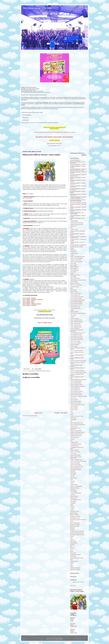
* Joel (71, 411)
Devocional (72, 528)
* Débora (72, 273)
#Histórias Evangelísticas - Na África (78, 165)
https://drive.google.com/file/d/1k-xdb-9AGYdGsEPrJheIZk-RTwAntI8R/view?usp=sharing (55, 132)
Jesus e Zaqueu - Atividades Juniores (32, 304)
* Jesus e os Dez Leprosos (76, 393)
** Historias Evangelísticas (76, 493)
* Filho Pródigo (73, 290)
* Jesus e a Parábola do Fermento (77, 371)
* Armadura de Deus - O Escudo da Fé (78, 245)
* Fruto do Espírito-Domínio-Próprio (78, 300)
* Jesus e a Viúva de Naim (76, 383)
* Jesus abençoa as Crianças (76, 336)
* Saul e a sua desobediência (76, 486)
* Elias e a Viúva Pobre (75, 278)
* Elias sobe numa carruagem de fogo (78, 280)
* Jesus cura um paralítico (76, 343)
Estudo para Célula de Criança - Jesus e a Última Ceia (73, 625)
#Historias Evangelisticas (75, 160)
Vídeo (71, 565)
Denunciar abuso (75, 573)
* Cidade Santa (73, 252)
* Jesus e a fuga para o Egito (76, 385)
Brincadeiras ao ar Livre (75, 516)
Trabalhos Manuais (74, 561)
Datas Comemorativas (75, 523)
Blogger (61, 639)
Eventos (72, 536)
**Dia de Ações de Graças (76, 500)
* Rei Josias (73, 471)
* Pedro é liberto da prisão (76, 470)
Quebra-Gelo (73, 556)
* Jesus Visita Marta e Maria (76, 334)
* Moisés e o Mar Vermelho (76, 436)
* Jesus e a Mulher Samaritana (77, 351)
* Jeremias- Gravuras (75, 318)
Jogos (71, 546)
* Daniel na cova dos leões (76, 260)
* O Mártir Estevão (74, 442)
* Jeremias (72, 317)
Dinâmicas (72, 530)
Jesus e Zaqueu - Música (29, 301)
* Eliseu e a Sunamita (75, 283)
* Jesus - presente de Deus (76, 327)
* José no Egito (73, 418)
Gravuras (72, 540)
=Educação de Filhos (75, 511)
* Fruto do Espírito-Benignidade (77, 297)
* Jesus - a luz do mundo (75, 323)
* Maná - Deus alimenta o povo (77, 423)
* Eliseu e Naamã (74, 282)
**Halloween (73, 503)
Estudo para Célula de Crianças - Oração (73, 619)
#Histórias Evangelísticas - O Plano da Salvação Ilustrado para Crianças (78, 170)
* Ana (71, 228)
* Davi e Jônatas (74, 265)
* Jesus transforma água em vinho (77, 405)
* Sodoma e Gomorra (75, 488)
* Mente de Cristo (74, 426)
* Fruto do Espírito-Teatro (75, 308)
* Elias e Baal (73, 277)
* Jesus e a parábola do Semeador (77, 386)
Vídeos (72, 566)
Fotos (71, 538)
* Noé (71, 441)
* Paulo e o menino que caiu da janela (78, 461)
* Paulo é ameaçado (74, 450)
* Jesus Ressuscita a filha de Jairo (77, 333)
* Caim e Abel (73, 250)
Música (72, 551)
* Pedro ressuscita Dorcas (76, 468)
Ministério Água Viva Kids (37, 8)
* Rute (71, 480)
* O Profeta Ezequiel (74, 446)
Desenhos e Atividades (75, 525)
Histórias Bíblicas (74, 543)
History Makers (73, 541)
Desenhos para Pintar (75, 526)
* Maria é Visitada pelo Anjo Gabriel (78, 425)
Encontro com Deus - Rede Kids (77, 531)
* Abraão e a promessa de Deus (77, 223)
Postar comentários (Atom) (32, 416)
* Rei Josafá (73, 475)
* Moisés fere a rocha (75, 437)
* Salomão (72, 481)
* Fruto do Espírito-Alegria (76, 293)
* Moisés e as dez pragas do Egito (77, 432)
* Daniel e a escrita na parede (76, 258)
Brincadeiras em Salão (75, 518)
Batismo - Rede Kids (74, 515)
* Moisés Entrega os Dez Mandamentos (75, 428)
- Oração (72, 510)
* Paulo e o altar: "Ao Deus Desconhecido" (76, 457)
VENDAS (72, 563)
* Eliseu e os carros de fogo (76, 285)
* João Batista (73, 420)
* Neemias (72, 439)
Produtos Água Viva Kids (75, 555)
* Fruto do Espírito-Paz (75, 307)
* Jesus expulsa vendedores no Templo (78, 396)
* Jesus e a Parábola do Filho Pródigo (78, 372)
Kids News (72, 548)
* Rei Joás (72, 476)
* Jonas (72, 413)
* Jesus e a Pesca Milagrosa (76, 381)
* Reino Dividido (73, 478)
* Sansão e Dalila (74, 485)
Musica (72, 550)
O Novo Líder (73, 553)
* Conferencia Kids (74, 253)
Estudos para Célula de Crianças (77, 533)
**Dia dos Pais (73, 501)
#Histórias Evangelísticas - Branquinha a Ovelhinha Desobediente (78, 198)
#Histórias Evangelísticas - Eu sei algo (78, 203)
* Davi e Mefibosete (74, 267)
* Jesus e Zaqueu (32, 371)
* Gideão (72, 310)
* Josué (72, 415)
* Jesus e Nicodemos (75, 344)
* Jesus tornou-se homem (75, 403)
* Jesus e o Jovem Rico (75, 390)
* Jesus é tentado (74, 410)
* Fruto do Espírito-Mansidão (76, 303)
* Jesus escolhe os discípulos (76, 395)
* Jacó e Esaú (73, 315)
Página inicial (38, 413)
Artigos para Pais (74, 513)
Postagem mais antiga (61, 413)
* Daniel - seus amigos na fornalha (77, 257)
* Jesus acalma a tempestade (76, 338)
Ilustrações (72, 545)
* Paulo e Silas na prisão (75, 455)
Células (72, 521)
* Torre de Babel (74, 491)
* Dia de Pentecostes (75, 270)
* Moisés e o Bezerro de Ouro (76, 434)
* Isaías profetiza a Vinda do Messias (78, 313)
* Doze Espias (73, 272)
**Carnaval (72, 495)
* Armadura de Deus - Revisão (76, 247)
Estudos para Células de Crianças (43, 371)
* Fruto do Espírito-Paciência (76, 305)
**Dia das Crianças (74, 496)
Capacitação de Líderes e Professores (78, 520)
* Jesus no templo (74, 400)
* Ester (72, 288)
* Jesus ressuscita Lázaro (75, 401)
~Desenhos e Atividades (75, 568)
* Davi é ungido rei (74, 268)
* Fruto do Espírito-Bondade (76, 298)
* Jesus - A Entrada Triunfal (76, 320)
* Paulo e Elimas (74, 454)
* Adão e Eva (73, 226)
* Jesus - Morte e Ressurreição (77, 322)
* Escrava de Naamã (74, 287)
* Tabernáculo (73, 490)
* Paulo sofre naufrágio (75, 463)
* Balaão (72, 248)
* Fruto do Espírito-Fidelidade (76, 302)
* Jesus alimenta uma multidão (77, 339)
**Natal (72, 505)
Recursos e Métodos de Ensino (77, 558)
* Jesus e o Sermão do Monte (76, 391)
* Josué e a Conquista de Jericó (77, 416)
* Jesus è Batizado (74, 406)
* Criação (72, 255)
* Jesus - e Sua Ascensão (75, 325)
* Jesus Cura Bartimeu (75, 328)
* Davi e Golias (73, 263)
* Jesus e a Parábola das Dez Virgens (78, 361)
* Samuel (72, 483)
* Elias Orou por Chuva (75, 275)
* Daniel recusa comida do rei (76, 262)
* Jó (71, 421)
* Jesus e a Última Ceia (75, 388)
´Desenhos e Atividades (75, 570)
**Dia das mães (73, 498)
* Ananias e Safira (74, 229)
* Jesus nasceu (73, 398)
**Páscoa (72, 506)
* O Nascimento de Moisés (76, 444)
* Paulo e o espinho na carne (76, 460)
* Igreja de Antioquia (74, 312)
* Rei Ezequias (73, 473)
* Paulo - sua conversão (75, 452)
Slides (71, 560)
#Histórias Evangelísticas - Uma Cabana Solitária (77, 213)
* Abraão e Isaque (74, 221)
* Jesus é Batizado (74, 408)
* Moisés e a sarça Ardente (76, 431)
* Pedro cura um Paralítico (76, 465)
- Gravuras (72, 508)
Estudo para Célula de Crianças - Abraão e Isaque (74, 631)
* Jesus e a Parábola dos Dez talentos (78, 380)
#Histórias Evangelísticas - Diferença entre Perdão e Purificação (78, 200)
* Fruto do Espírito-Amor (75, 295)
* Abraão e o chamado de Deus (77, 224)
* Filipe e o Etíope (74, 292)
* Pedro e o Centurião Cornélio (77, 466)
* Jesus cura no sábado (75, 341)
